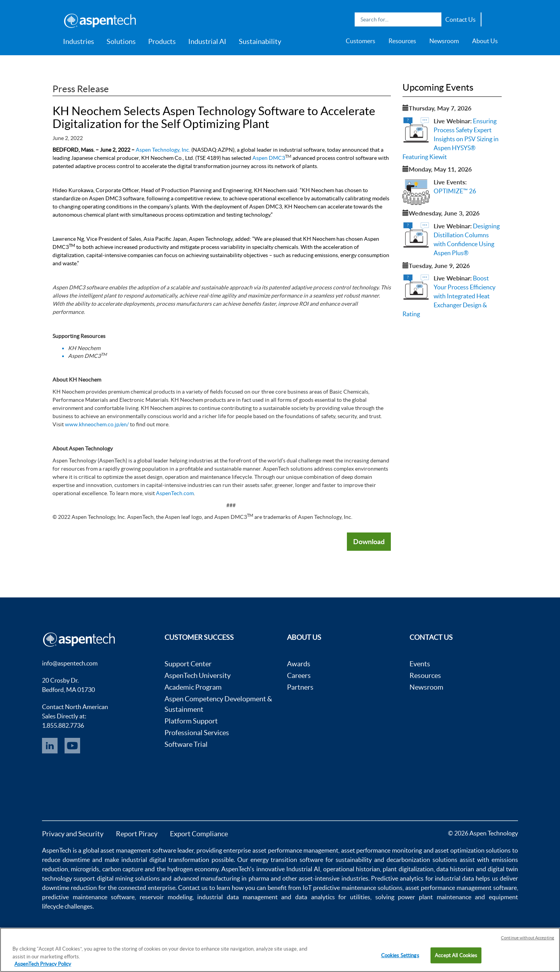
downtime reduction (69, 888)
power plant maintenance (434, 897)
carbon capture (123, 869)
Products (162, 41)
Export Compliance (199, 834)
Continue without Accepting (528, 938)
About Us (485, 41)
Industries (79, 41)
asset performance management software (461, 888)
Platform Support (191, 721)
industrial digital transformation (165, 860)
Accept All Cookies (456, 955)
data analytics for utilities (333, 897)
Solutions (121, 41)
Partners (300, 687)
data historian (455, 869)
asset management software (138, 850)
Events (420, 664)
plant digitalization (408, 869)
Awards (299, 664)
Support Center (188, 664)
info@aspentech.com (70, 663)
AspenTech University (198, 675)
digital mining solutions (129, 878)
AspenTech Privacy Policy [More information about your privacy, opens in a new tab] (43, 964)
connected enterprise (147, 888)
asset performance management (295, 850)
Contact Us (460, 19)
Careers (299, 675)
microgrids (85, 869)
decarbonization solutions (422, 860)
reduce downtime (66, 860)
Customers (360, 41)
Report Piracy (137, 834)
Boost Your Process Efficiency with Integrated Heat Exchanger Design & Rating (449, 296)
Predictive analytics (397, 878)
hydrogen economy (193, 869)
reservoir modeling (166, 897)
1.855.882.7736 (63, 725)
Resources (402, 41)
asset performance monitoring (381, 850)
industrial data (454, 878)
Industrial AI (207, 41)
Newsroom (444, 41)
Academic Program (193, 687)
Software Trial (186, 744)
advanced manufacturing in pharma (221, 878)
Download (369, 541)
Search (434, 19)
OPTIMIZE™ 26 (455, 191)
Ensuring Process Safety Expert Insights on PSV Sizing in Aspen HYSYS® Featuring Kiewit (451, 139)
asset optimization (460, 850)
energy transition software (287, 860)
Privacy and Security (73, 834)
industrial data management (237, 897)
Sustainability (260, 41)
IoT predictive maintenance (339, 888)
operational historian (352, 869)
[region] (280, 950)
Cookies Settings (400, 955)
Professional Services (197, 733)
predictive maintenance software (88, 897)
